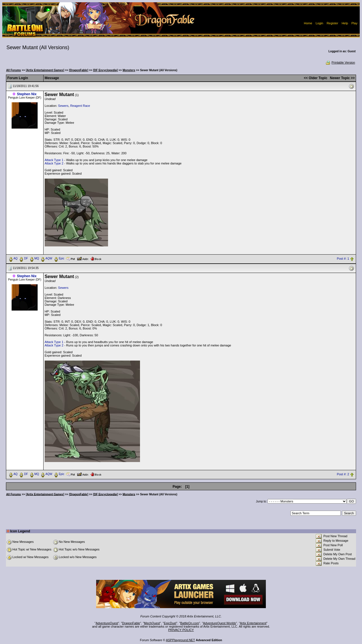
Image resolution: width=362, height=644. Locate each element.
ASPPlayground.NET (181, 640)
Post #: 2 (343, 474)
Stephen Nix (27, 94)
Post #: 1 (343, 259)
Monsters (129, 70)
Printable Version (340, 62)
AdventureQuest (107, 623)
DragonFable (131, 623)
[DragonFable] (79, 70)
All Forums (14, 70)
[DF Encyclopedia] (105, 70)
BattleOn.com (190, 623)
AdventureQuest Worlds (220, 623)
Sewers (63, 106)
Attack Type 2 (54, 163)
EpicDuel (170, 623)
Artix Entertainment (253, 623)
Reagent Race (80, 106)
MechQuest (152, 623)
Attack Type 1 (54, 160)
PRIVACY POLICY (181, 630)
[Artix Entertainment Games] (45, 70)
